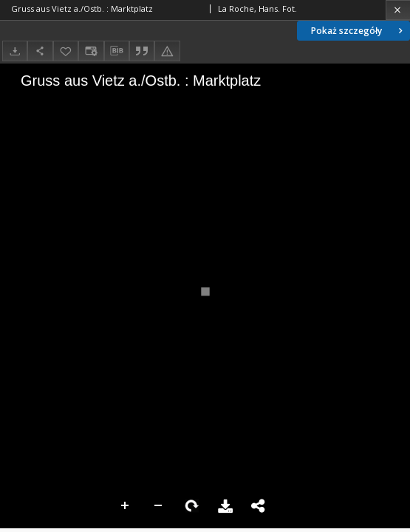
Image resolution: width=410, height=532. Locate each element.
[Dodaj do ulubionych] (66, 51)
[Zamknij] (398, 10)
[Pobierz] (15, 51)
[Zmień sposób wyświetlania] (91, 51)
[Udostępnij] (40, 51)
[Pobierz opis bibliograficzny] (117, 51)
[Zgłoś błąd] (167, 51)
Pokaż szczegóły (358, 31)
